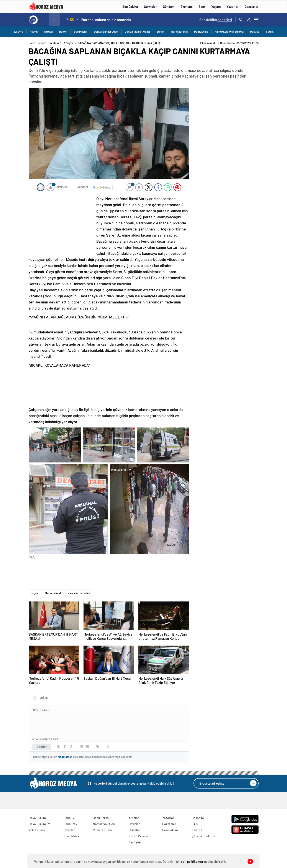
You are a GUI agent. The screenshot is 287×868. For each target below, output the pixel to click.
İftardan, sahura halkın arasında (106, 20)
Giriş (195, 824)
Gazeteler (252, 7)
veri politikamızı (192, 861)
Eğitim (160, 31)
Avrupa (48, 31)
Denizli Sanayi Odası (106, 31)
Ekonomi (186, 7)
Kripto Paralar (139, 836)
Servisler (150, 7)
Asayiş (34, 31)
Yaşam (216, 7)
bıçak (35, 593)
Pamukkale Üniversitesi (229, 31)
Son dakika (216, 20)
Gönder (42, 747)
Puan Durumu (102, 830)
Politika (255, 31)
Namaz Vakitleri (104, 824)
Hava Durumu (38, 818)
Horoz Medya (36, 43)
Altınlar (134, 818)
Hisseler (134, 830)
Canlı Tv (69, 818)
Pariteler (135, 842)
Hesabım (198, 818)
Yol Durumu (37, 830)
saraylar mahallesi (79, 593)
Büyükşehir (81, 31)
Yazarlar (233, 7)
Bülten (63, 31)
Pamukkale (201, 31)
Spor (202, 7)
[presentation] (44, 20)
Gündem (169, 7)
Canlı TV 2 (71, 824)
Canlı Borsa (101, 818)
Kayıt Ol (197, 830)
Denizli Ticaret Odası (137, 31)
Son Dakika (130, 7)
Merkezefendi (179, 31)
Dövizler (69, 830)
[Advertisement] (61, 224)
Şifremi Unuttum (203, 836)
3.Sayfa (18, 31)
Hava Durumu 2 (39, 824)
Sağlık (270, 31)
